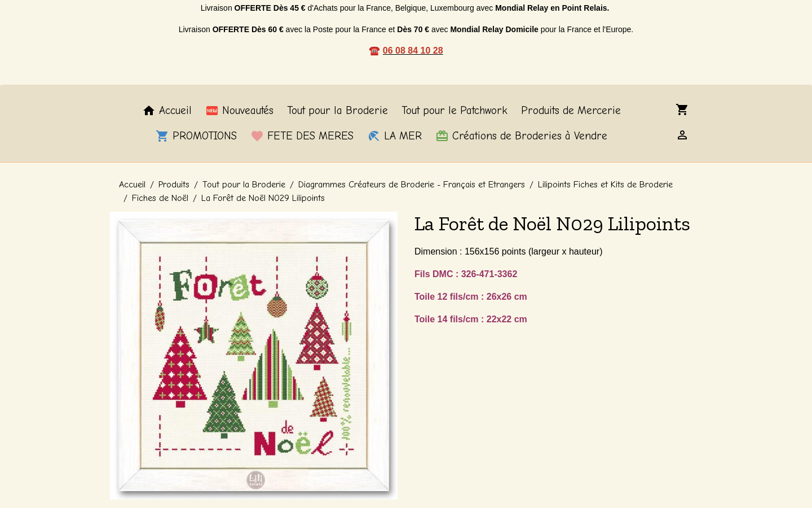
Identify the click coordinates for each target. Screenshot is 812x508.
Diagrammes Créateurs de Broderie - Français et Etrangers (412, 185)
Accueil (167, 111)
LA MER (394, 136)
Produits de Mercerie (571, 111)
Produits (174, 185)
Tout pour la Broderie (337, 111)
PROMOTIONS (196, 136)
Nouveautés (239, 111)
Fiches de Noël (160, 198)
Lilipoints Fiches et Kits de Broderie (605, 185)
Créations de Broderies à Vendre (521, 136)
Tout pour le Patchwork (454, 111)
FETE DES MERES (302, 136)
